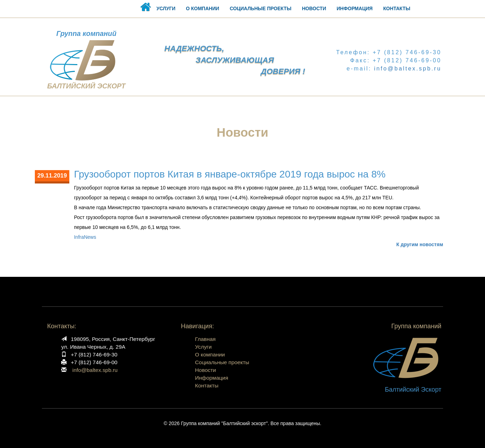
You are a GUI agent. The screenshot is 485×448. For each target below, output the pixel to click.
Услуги (203, 347)
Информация (212, 378)
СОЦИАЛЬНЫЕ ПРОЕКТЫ (261, 9)
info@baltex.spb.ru (408, 69)
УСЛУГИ (166, 9)
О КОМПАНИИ (202, 9)
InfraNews (85, 237)
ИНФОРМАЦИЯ (355, 9)
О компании (210, 354)
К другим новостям (420, 244)
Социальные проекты (222, 362)
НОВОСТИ (314, 9)
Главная (205, 339)
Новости (206, 370)
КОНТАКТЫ (397, 9)
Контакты (207, 385)
